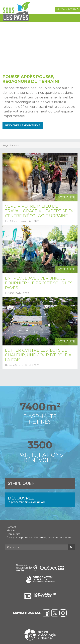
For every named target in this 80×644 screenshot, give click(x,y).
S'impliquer (21, 483)
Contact (11, 527)
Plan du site (13, 534)
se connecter (68, 10)
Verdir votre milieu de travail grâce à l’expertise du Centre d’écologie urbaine (40, 211)
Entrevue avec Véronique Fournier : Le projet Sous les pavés (39, 283)
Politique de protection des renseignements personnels (39, 538)
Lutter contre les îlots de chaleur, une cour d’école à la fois (38, 355)
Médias (11, 531)
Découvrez (40, 500)
